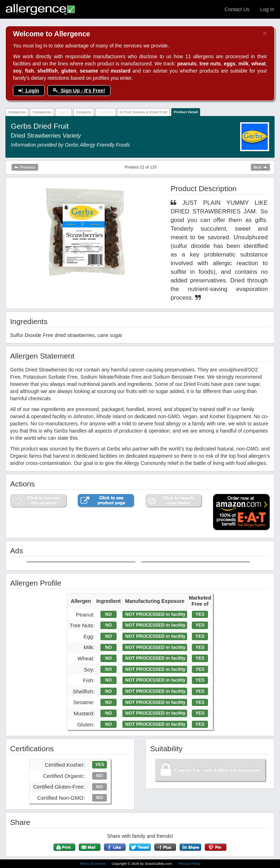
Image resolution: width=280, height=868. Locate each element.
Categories (17, 112)
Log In (267, 9)
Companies (42, 112)
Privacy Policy (189, 864)
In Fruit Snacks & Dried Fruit (144, 112)
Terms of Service (93, 864)
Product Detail (186, 112)
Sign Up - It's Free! (79, 91)
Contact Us (237, 9)
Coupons (83, 112)
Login (29, 91)
